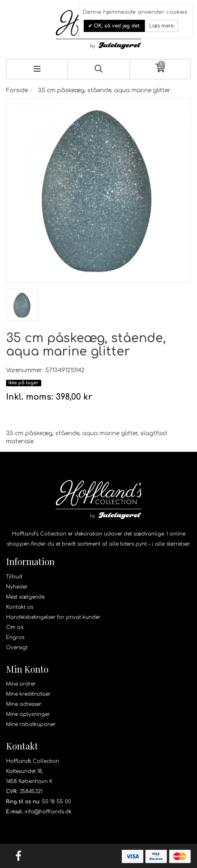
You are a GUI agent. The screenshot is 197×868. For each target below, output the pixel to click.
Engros (15, 637)
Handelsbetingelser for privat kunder (53, 617)
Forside (17, 90)
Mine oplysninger (28, 714)
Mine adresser (24, 704)
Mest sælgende (25, 597)
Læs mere (161, 26)
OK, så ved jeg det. (117, 26)
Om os (15, 627)
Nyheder (17, 587)
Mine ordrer (21, 684)
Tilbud (14, 577)
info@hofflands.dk (48, 812)
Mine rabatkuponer (31, 724)
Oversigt (17, 648)
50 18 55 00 (57, 802)
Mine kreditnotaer (28, 694)
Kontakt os (20, 607)
